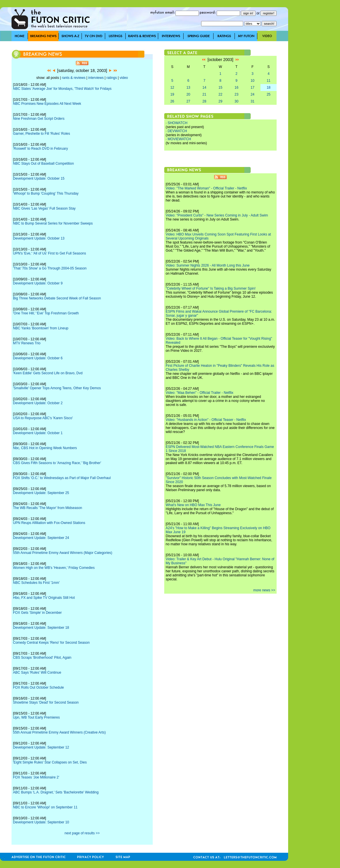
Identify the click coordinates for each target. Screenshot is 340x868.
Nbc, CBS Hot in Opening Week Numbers (45, 448)
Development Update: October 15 (39, 178)
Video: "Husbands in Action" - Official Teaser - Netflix (206, 420)
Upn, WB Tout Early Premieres (36, 717)
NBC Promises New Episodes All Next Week (47, 104)
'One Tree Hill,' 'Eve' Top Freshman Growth (46, 313)
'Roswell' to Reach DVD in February (40, 149)
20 (188, 94)
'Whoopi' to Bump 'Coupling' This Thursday (46, 193)
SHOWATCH (178, 123)
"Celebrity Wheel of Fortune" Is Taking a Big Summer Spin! (211, 288)
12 (172, 88)
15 (220, 88)
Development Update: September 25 (41, 493)
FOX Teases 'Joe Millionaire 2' (36, 777)
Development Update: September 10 (41, 822)
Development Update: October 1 (38, 433)
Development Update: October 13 (39, 238)
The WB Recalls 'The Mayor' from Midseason (48, 508)
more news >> (264, 590)
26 (172, 101)
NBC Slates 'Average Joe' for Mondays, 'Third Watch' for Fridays (62, 89)
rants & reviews (74, 78)
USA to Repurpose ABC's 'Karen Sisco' (43, 418)
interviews (96, 78)
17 (253, 88)
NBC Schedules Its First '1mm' (36, 583)
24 (253, 94)
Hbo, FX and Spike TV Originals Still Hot (44, 598)
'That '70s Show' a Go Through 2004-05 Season (50, 268)
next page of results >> (82, 833)
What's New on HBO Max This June (193, 505)
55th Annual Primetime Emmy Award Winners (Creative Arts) (59, 732)
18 (268, 88)
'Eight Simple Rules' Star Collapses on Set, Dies (50, 762)
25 (268, 94)
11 (268, 81)
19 (172, 94)
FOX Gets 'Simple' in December (37, 613)
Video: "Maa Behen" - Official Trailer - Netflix (200, 393)
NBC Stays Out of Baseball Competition (43, 164)
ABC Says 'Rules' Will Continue (37, 673)
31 (253, 101)
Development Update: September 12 (41, 747)
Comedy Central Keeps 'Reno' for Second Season (51, 643)
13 (188, 88)
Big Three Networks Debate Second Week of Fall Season (57, 298)
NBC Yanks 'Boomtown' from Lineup (41, 328)
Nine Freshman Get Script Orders (39, 119)
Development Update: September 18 (41, 628)
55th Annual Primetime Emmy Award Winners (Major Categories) (63, 553)
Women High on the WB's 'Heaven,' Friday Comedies (54, 568)
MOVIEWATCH (179, 139)
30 (236, 101)
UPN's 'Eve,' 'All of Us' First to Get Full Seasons (50, 253)
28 (204, 101)
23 (236, 94)
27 (188, 101)
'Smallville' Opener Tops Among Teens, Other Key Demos (57, 388)
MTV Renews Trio (27, 343)
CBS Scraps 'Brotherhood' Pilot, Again (42, 658)
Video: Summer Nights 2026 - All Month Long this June (208, 265)
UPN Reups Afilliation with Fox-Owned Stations (49, 523)
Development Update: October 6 (38, 358)
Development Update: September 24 (41, 538)
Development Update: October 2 (38, 403)
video (124, 78)
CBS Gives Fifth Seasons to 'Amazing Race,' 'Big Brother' (57, 463)
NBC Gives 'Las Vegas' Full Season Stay (44, 208)
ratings (112, 78)
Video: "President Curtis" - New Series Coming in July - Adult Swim (217, 215)
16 (236, 88)
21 (204, 94)
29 (220, 101)
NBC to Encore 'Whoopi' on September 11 (45, 807)
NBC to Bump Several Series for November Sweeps (53, 223)
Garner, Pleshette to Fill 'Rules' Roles (41, 134)
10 (253, 81)
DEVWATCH (177, 131)
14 (204, 88)
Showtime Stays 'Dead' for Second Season (46, 702)
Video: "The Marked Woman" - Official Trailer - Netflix (206, 188)
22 (220, 94)
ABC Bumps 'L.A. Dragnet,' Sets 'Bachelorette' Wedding (56, 792)
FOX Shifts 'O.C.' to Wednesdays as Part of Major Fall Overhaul (62, 478)
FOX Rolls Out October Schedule (38, 687)
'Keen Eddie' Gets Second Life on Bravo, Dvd (48, 373)
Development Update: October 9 (38, 283)
